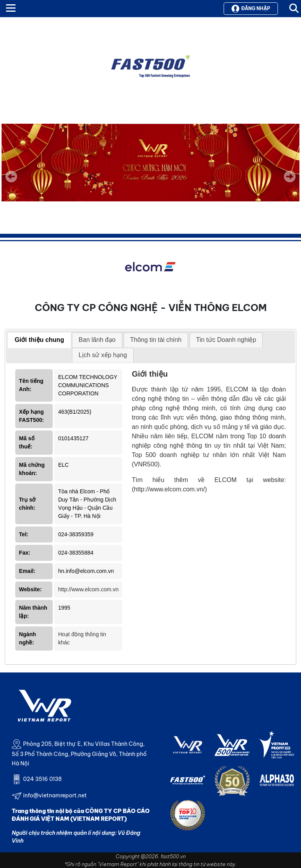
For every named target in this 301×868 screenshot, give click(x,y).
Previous (11, 176)
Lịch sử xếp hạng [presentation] (103, 355)
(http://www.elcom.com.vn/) (169, 489)
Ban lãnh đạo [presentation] (97, 340)
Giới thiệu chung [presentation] (39, 340)
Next (290, 182)
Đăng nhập (251, 9)
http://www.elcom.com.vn (88, 589)
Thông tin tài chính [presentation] (156, 340)
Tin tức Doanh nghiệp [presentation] (226, 340)
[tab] (39, 340)
